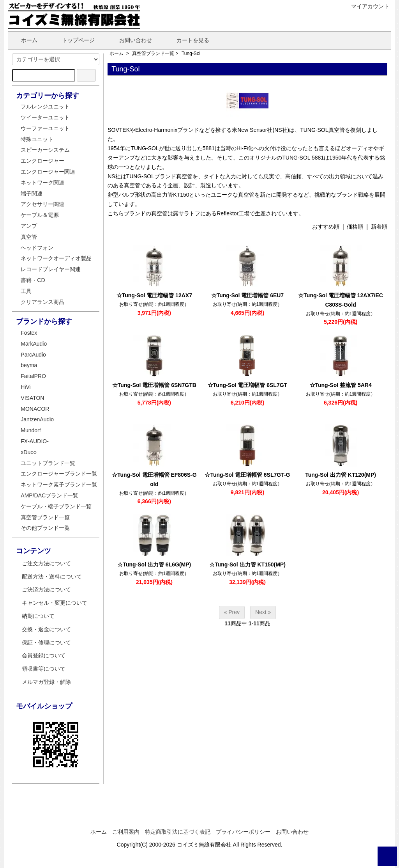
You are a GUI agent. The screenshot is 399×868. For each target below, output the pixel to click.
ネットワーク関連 (42, 183)
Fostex (29, 333)
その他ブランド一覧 (45, 528)
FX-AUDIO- (35, 441)
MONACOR (35, 409)
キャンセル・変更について (55, 603)
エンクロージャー (42, 161)
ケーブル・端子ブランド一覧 (56, 506)
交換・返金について (46, 629)
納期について (38, 616)
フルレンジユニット (45, 107)
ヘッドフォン (37, 248)
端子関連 (32, 193)
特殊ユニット (37, 139)
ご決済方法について (46, 589)
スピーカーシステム (45, 150)
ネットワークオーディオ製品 (56, 258)
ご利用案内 (126, 832)
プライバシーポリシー (243, 832)
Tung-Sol (191, 53)
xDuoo (28, 452)
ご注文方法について (46, 563)
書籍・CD (33, 280)
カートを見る (187, 40)
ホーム (24, 40)
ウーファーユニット (45, 128)
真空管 (29, 237)
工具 (26, 291)
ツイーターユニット (45, 117)
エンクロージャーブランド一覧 (59, 474)
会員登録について (44, 655)
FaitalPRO (33, 376)
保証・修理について (46, 643)
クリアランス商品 (42, 302)
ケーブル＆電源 (40, 215)
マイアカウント (366, 6)
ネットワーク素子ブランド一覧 (59, 485)
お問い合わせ (130, 40)
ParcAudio (33, 355)
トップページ (73, 40)
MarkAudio (34, 344)
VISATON (32, 398)
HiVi (26, 387)
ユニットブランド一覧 (48, 463)
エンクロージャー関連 (48, 172)
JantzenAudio (37, 419)
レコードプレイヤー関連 (51, 269)
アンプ (29, 226)
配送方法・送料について (52, 577)
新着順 (379, 227)
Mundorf (31, 430)
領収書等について (44, 669)
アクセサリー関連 (42, 204)
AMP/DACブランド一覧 (49, 495)
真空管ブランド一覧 (153, 53)
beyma (29, 365)
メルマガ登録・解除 (46, 682)
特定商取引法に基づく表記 (178, 832)
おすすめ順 (326, 227)
